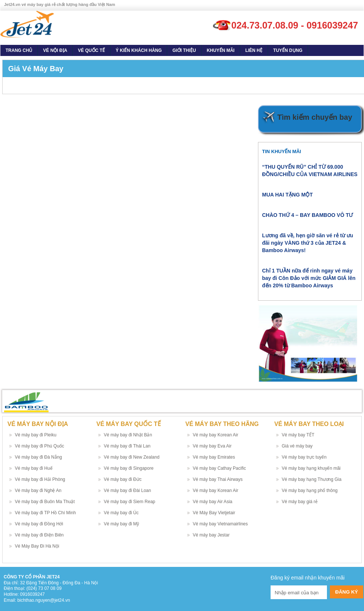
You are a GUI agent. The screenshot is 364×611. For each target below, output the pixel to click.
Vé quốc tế (91, 50)
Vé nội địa (55, 50)
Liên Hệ (254, 50)
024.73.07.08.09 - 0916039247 (295, 25)
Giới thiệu (184, 50)
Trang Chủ (19, 50)
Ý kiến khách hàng (139, 50)
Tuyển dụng (288, 50)
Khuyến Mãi (221, 50)
